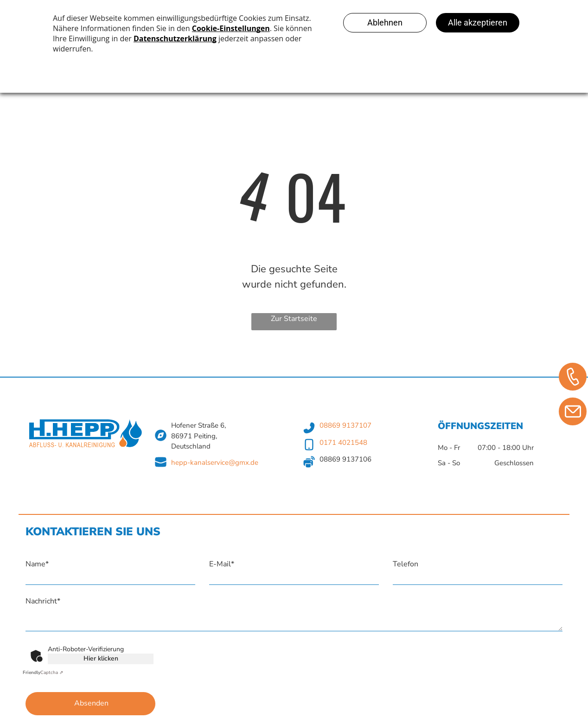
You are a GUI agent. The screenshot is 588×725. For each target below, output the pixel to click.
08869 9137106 (345, 459)
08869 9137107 (345, 425)
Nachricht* (43, 601)
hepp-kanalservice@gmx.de (215, 462)
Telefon (406, 564)
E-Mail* (222, 564)
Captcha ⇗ (43, 673)
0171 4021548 (343, 443)
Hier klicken (101, 658)
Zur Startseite (294, 319)
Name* (37, 564)
